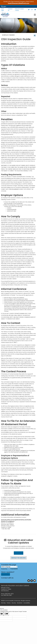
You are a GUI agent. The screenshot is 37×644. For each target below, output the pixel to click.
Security (14, 606)
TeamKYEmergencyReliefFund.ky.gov (19, 3)
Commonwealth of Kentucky (13, 604)
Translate (13, 571)
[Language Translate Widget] (9, 569)
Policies (9, 606)
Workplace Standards (10, 37)
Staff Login (2, 10)
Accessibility (27, 606)
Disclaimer (20, 606)
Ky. (4, 6)
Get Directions (5, 594)
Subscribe (19, 555)
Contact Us (6, 578)
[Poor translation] (6, 617)
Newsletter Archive (19, 560)
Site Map (3, 606)
